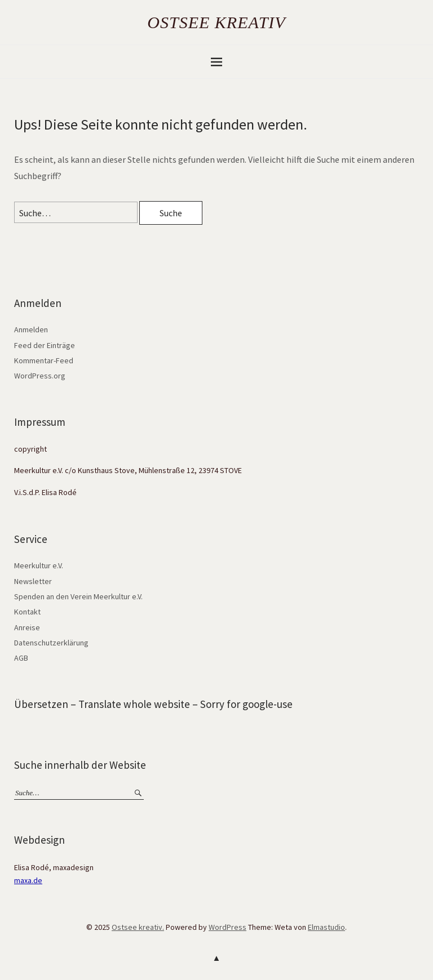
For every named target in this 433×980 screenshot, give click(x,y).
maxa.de (28, 880)
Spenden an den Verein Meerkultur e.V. (78, 596)
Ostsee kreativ (216, 22)
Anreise (27, 627)
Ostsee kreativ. (138, 927)
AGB (21, 658)
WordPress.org (40, 376)
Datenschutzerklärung (51, 643)
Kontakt (27, 612)
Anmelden (31, 329)
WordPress (227, 927)
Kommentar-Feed (44, 360)
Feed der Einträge (45, 345)
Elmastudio (326, 927)
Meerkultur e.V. (39, 565)
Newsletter (33, 581)
